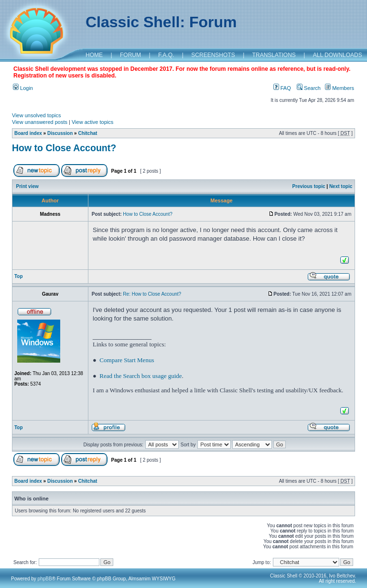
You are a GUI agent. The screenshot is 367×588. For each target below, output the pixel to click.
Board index (28, 133)
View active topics (92, 122)
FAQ (282, 88)
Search (309, 88)
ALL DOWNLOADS (338, 55)
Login (23, 88)
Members (340, 88)
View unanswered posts (40, 122)
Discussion (60, 133)
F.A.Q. (166, 55)
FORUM (130, 55)
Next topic (341, 186)
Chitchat (87, 133)
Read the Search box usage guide (140, 376)
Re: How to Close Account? (152, 294)
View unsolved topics (37, 115)
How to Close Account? (64, 148)
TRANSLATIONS (274, 55)
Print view (27, 186)
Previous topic (309, 186)
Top (19, 276)
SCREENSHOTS (213, 55)
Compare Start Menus (127, 360)
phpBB (45, 579)
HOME (94, 55)
